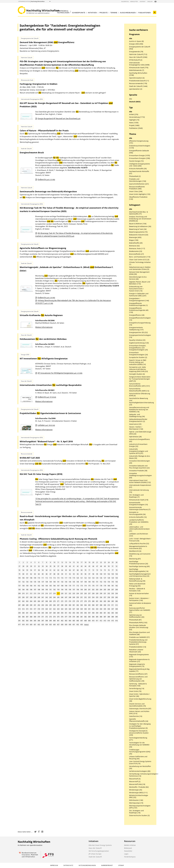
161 (35, 586)
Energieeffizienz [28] (137, 315)
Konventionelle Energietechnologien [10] (138, 504)
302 (78, 605)
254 (93, 597)
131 (19, 582)
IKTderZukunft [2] (136, 60)
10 (54, 562)
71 (89, 570)
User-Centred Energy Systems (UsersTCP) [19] (140, 762)
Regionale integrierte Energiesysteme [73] (137, 665)
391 (19, 621)
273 (66, 601)
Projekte (104, 13)
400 (54, 621)
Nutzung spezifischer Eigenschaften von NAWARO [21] (140, 610)
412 (101, 621)
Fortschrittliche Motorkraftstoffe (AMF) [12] (139, 390)
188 (39, 590)
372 (47, 617)
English (150, 1)
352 (70, 613)
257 (105, 597)
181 (113, 586)
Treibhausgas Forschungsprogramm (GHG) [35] (140, 752)
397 (43, 621)
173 (82, 586)
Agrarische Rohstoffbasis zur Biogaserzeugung (43, 248)
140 (54, 582)
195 (66, 590)
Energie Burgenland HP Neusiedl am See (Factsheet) (59, 118)
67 (74, 570)
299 (66, 605)
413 (105, 621)
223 (74, 593)
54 (23, 570)
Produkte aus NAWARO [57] (139, 637)
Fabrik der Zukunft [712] (138, 54)
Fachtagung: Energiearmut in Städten (39, 84)
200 (85, 590)
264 (31, 601)
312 (116, 605)
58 (39, 570)
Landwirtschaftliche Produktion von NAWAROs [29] (139, 522)
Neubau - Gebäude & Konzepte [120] (137, 590)
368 (31, 617)
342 (31, 613)
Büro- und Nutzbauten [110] (140, 257)
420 (31, 624)
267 (43, 601)
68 (78, 570)
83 (35, 574)
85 (43, 574)
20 (93, 562)
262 (23, 601)
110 (39, 578)
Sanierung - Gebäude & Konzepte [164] (138, 685)
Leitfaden (46, 425)
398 (47, 621)
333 (97, 609)
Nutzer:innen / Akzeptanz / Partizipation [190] (139, 599)
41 (74, 566)
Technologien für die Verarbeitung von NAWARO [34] (139, 745)
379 (74, 617)
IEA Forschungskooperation (99, 851)
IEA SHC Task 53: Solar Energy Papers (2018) (41, 474)
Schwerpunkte (79, 13)
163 (43, 586)
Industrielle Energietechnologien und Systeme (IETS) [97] (139, 451)
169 (66, 586)
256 (101, 597)
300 (70, 605)
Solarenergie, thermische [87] (140, 709)
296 (54, 605)
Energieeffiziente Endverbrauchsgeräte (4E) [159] (139, 310)
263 (27, 601)
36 (54, 566)
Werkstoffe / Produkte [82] (139, 787)
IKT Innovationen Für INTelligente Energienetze (60, 373)
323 (58, 609)
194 (62, 590)
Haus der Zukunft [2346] (138, 57)
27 (19, 566)
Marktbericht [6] (135, 551)
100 (101, 574)
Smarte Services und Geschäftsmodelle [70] (137, 705)
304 (85, 605)
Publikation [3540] (136, 128)
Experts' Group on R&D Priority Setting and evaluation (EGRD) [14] (138, 362)
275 (74, 601)
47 (97, 566)
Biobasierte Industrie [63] (139, 235)
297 (58, 605)
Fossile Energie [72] (136, 161)
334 (101, 609)
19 (89, 562)
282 (101, 601)
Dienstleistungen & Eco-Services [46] (138, 278)
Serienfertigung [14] (137, 689)
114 (54, 578)
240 (39, 597)
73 (97, 570)
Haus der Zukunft (95, 848)
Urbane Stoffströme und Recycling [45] (138, 758)
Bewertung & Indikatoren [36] (140, 226)
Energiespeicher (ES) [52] (138, 332)
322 (54, 609)
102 (109, 574)
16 (78, 562)
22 (101, 562)
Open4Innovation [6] (137, 78)
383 (89, 617)
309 (105, 605)
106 (23, 578)
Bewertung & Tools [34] (138, 229)
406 (78, 621)
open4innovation (24, 1)
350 (62, 613)
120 (78, 578)
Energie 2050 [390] (136, 44)
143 (66, 582)
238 (31, 597)
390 (116, 617)
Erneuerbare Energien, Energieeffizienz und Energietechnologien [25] (138, 348)
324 (62, 609)
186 (31, 590)
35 (50, 566)
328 (78, 609)
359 (97, 613)
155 (113, 582)
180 (109, 586)
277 (82, 601)
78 (117, 570)
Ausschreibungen (128, 13)
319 (43, 609)
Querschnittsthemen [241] (139, 184)
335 (105, 609)
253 (89, 597)
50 (109, 566)
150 (93, 582)
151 (97, 582)
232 (109, 593)
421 (35, 624)
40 (70, 566)
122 (85, 578)
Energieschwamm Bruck (32, 153)
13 (66, 562)
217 (50, 593)
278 (85, 601)
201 (89, 590)
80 (23, 574)
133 (27, 582)
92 (70, 574)
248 (70, 597)
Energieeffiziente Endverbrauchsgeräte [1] (138, 304)
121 (82, 578)
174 (85, 586)
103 (113, 574)
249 (74, 597)
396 (39, 621)
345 (43, 613)
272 (62, 601)
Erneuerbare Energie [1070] (139, 156)
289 (27, 605)
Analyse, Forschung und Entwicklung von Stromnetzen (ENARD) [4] (140, 219)
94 (78, 574)
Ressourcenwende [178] (138, 83)
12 (62, 562)
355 (82, 613)
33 (43, 566)
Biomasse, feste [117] (137, 249)
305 (89, 605)
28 (23, 566)
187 (35, 590)
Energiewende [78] (136, 52)
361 (105, 613)
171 (74, 586)
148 (85, 582)
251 (82, 597)
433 (82, 624)
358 (93, 613)
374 (54, 617)
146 (78, 582)
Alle (131, 39)
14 (70, 562)
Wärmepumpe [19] (136, 803)
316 (31, 609)
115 (58, 578)
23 (105, 562)
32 (39, 566)
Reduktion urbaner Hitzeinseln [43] (136, 651)
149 (89, 582)
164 (47, 586)
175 (89, 586)
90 (62, 574)
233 (113, 593)
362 (109, 613)
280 (93, 601)
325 (66, 609)
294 (47, 605)
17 (82, 562)
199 (82, 590)
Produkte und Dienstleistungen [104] (138, 180)
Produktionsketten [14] (138, 647)
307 (97, 605)
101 (105, 574)
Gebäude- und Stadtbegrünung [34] (137, 416)
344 (39, 613)
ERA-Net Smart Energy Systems (100, 845)
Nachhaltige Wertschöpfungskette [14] (139, 570)
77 (113, 570)
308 (101, 605)
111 (43, 578)
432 (78, 624)
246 (62, 597)
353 (74, 613)
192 (54, 590)
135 (35, 582)
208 (116, 590)
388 (109, 617)
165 (50, 586)
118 (70, 578)
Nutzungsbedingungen (87, 865)
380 (78, 617)
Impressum (54, 865)
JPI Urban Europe (95, 854)
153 (105, 582)
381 (82, 617)
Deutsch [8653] (135, 102)
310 (109, 605)
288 (23, 605)
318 (39, 609)
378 (70, 617)
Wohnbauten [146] (136, 800)
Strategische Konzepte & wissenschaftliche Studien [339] (139, 733)
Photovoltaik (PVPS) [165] (138, 623)
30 (31, 566)
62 (54, 570)
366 (23, 617)
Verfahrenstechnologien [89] (140, 771)
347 (50, 613)
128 (109, 578)
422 (39, 624)
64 (62, 570)
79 (19, 574)
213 (35, 593)
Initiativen (92, 13)
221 (66, 593)
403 (66, 621)
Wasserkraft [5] (135, 779)
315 (27, 609)
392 (23, 621)
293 (43, 605)
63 (58, 570)
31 (35, 566)
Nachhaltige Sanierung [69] (139, 566)
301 (74, 605)
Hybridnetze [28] (135, 437)
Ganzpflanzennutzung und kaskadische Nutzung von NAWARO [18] (139, 410)
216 (47, 593)
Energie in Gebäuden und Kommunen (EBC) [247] (139, 295)
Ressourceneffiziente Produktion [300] (137, 188)
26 (117, 562)
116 (62, 578)
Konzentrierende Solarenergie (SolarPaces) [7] (140, 508)
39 (66, 566)
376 (62, 617)
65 (66, 570)
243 (50, 597)
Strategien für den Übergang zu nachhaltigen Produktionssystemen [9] (140, 726)
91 (66, 574)
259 (113, 597)
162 (39, 586)
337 (113, 609)
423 (43, 624)
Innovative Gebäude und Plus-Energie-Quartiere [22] (139, 467)
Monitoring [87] (135, 559)
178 (101, 586)
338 (116, 609)
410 (93, 621)
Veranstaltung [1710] (137, 117)
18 (85, 562)
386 (101, 617)
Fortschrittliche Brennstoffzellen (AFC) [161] (139, 385)
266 (39, 601)
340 (23, 613)
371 (43, 617)
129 (113, 578)
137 (43, 582)
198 (78, 590)
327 (74, 609)
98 (93, 574)
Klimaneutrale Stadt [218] (139, 500)
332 (93, 609)
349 (58, 613)
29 (27, 566)
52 (117, 566)
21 (97, 562)
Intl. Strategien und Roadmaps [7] (136, 496)
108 (31, 578)
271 (58, 601)
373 (50, 617)
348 (54, 613)
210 (23, 593)
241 (43, 597)
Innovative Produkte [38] (138, 471)
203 (97, 590)
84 (39, 574)
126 (101, 578)
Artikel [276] (134, 114)
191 (50, 590)
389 (113, 617)
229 (97, 593)
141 (58, 582)
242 (47, 597)
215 (43, 593)
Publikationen (144, 13)
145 (74, 582)
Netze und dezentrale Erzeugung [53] (137, 585)
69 (82, 570)
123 (89, 578)
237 (27, 597)
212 (31, 593)
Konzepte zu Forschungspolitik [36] (137, 513)
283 (105, 601)
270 (54, 601)
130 (116, 578)
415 (113, 621)
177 (97, 586)
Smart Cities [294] (136, 191)
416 (116, 621)
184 (23, 590)
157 (19, 586)
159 (27, 586)
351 (66, 613)
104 (116, 574)
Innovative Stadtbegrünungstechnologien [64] (140, 476)
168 (62, 586)
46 (93, 566)
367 (27, 617)
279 (89, 601)
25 (113, 562)
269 (50, 601)
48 (101, 566)
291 (35, 605)
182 (116, 586)
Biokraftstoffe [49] (136, 243)
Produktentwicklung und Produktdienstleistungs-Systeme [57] (138, 642)
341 (27, 613)
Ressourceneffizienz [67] (138, 674)
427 (58, 624)
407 (82, 621)
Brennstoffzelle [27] (136, 254)
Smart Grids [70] (135, 691)
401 (58, 621)
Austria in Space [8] (136, 41)
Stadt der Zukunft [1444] (138, 86)
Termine (114, 13)
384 (93, 617)
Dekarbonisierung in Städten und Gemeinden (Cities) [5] (140, 268)
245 (58, 597)
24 (109, 562)
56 (31, 570)
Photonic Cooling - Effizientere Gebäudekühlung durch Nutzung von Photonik (58, 539)
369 (35, 617)
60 (47, 570)
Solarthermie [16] (136, 716)
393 (27, 621)
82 (31, 574)
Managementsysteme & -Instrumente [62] (138, 547)
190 (47, 590)
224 (78, 593)
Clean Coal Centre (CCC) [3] (139, 260)
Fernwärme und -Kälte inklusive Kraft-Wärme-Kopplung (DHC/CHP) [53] (138, 369)
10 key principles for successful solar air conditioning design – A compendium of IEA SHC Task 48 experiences (77, 498)
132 (23, 582)
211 (27, 593)
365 (19, 617)
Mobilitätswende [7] (137, 70)
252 (85, 597)
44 (85, 566)
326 (70, 609)
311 (113, 605)
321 (50, 609)
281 (97, 601)
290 (31, 605)
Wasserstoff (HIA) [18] (137, 784)
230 (101, 593)
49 (105, 566)
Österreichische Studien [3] (139, 815)
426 (54, 624)
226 (85, 593)
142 (62, 582)
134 (31, 582)
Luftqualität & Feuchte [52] (139, 544)
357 (89, 613)
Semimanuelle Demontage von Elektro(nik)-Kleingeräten (48, 191)
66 (70, 570)
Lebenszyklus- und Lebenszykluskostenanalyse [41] (139, 529)
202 (93, 590)
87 (50, 574)
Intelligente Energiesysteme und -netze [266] (139, 165)
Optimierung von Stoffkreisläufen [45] (137, 616)
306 (93, 605)
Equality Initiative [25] (137, 340)
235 (19, 597)
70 (85, 570)
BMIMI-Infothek (130, 845)
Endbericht (46, 179)
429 (66, 624)
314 (23, 609)
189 (43, 590)
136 (39, 582)
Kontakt (143, 1)
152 (101, 582)
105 (19, 578)
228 (93, 593)
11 (58, 562)
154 (109, 582)
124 (93, 578)
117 (66, 578)
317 (35, 609)
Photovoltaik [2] (135, 176)
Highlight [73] (134, 120)
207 (113, 590)
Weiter (87, 625)
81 (27, 574)
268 (47, 601)
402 (62, 621)
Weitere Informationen (44, 327)
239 (35, 597)
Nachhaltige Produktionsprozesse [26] (139, 563)
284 (109, 601)
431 (74, 624)
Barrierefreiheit (107, 865)
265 (35, 601)
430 (70, 624)
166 (54, 586)
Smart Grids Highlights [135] (140, 194)
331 (89, 609)
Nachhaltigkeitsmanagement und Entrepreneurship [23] (140, 575)
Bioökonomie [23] (136, 251)
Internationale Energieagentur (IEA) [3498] (139, 64)
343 (35, 613)
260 (116, 597)
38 (62, 566)
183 (19, 590)
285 (113, 601)
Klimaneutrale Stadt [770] (139, 68)
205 (105, 590)
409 (89, 621)
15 (74, 562)
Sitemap (121, 865)
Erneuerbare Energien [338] (140, 158)
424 (47, 624)
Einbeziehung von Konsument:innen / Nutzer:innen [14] (136, 289)
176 (93, 586)
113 (50, 578)
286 (116, 601)
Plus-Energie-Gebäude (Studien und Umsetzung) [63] (139, 627)
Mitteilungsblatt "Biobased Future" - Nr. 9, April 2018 (46, 441)
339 (19, 613)
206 (109, 590)
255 (97, 597)
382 (85, 617)
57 (35, 570)
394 (31, 621)
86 (47, 574)
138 (47, 582)
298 (62, 605)
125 (97, 578)
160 (31, 586)
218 (54, 593)
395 (35, 621)
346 (47, 613)
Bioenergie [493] (135, 237)
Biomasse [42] (134, 246)
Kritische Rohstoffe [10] (138, 517)
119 (74, 578)
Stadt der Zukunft (95, 857)
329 (82, 609)
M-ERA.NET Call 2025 (30, 458)
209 (19, 593)
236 (23, 597)
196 (70, 590)
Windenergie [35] (136, 790)
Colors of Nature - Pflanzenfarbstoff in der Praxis (44, 131)
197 (74, 590)
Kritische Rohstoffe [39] (138, 169)
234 (116, 593)
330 (85, 609)
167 (58, 586)
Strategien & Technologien (63, 12)
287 (19, 605)
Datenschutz (68, 865)
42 (78, 566)
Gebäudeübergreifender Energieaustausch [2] (138, 420)
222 (70, 593)
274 (70, 601)
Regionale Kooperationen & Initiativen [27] (139, 660)
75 (105, 570)
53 (19, 570)
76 (109, 570)
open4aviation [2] (136, 89)
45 (89, 566)
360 (101, 613)
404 (70, 621)
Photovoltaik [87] (135, 620)
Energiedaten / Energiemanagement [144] (139, 300)
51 (113, 566)
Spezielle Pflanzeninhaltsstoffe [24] (139, 720)
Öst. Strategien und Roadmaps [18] (136, 812)
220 (62, 593)
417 (19, 624)
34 (47, 566)
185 (27, 590)
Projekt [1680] (134, 125)
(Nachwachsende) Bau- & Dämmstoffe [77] (138, 213)
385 (97, 617)
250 (78, 597)
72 (93, 570)
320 (47, 609)
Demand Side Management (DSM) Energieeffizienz (47, 42)
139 (50, 582)
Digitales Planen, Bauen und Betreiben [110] (140, 283)
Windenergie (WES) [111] (138, 793)
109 (35, 578)
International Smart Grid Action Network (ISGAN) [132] (140, 481)
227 (89, 593)
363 (113, 613)
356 (85, 613)
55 (27, 570)
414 (109, 621)
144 (70, 582)
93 (74, 574)
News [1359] (134, 123)
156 (116, 582)
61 (50, 570)
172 (78, 586)
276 (78, 601)
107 (27, 578)
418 (23, 624)
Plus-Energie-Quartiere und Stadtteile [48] (139, 633)
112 (47, 578)
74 (101, 570)
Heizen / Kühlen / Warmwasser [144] (136, 428)
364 (116, 613)
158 (23, 586)
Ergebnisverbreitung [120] (139, 343)
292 (39, 605)
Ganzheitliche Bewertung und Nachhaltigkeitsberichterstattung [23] (141, 402)
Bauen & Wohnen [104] (138, 224)
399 (50, 621)
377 (66, 617)
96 (85, 574)
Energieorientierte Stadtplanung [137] (136, 329)
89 (58, 574)
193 (58, 590)
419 (27, 624)
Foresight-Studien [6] (137, 374)
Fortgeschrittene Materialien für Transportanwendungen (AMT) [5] (140, 379)
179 (105, 586)
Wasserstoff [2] (135, 782)
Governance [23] (135, 424)
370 (39, 617)
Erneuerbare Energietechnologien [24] (138, 354)
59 (43, 570)
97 (89, 574)
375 (58, 617)
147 (82, 582)
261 (19, 601)
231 (105, 593)
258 (109, 597)
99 (97, 574)
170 (70, 586)
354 (78, 613)
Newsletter (134, 1)
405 (74, 621)
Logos (126, 854)
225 (82, 593)
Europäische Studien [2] (138, 357)
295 (50, 605)
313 (19, 609)
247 (66, 597)
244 (54, 597)
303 (82, 605)
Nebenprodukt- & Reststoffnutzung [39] (137, 580)
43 (82, 566)
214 (39, 593)
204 (101, 590)
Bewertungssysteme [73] (138, 232)
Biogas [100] (134, 240)
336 (109, 609)
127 (105, 578)
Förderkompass (130, 857)
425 (50, 624)
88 (54, 574)
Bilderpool (125, 1)
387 (105, 617)
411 (97, 621)
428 (62, 624)
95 (82, 574)
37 (58, 566)
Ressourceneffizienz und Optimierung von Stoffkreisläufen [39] (138, 679)
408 (85, 621)
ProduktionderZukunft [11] (139, 81)
